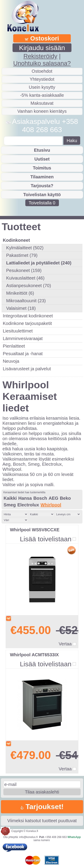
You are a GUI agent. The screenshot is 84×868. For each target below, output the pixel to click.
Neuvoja (11, 361)
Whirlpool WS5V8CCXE (35, 530)
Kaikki (10, 498)
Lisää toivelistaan (46, 539)
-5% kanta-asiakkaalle (42, 95)
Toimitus (42, 168)
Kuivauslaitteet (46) (25, 278)
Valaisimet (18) (21, 308)
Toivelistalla (42, 203)
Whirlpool (51, 505)
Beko (65, 498)
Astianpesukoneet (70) (28, 286)
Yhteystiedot (42, 79)
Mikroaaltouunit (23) (26, 301)
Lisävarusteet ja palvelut (27, 369)
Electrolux (28, 505)
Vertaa (65, 644)
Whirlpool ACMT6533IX (34, 655)
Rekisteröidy (40, 56)
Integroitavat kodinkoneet (28, 316)
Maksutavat (42, 103)
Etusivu (42, 150)
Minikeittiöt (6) (20, 293)
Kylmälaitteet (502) (25, 248)
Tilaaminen (42, 177)
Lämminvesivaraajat (23, 338)
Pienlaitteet (14, 346)
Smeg (10, 505)
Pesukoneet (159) (24, 270)
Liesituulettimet (18, 331)
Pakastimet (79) (22, 255)
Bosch (40, 498)
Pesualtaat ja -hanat (23, 354)
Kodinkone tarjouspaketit (27, 323)
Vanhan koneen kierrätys (42, 111)
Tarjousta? (42, 186)
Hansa (25, 498)
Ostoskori (42, 38)
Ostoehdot (42, 71)
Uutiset (42, 159)
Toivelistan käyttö (42, 195)
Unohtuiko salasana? (42, 63)
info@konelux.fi (28, 837)
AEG (53, 498)
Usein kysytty (42, 87)
